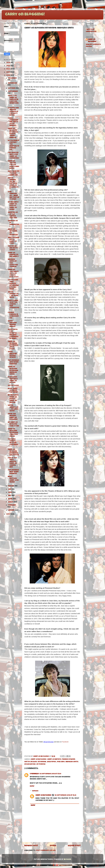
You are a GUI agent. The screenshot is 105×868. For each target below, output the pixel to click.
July (10, 489)
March (11, 502)
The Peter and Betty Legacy (13, 248)
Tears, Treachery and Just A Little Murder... (13, 122)
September (13, 91)
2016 (8, 75)
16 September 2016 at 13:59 (50, 774)
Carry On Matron (54, 759)
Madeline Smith (72, 762)
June (10, 493)
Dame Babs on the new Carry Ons (13, 173)
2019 (8, 66)
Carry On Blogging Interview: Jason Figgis (13, 345)
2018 (8, 69)
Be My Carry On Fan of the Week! (13, 390)
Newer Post (31, 846)
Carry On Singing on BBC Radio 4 (13, 255)
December (12, 78)
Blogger (67, 859)
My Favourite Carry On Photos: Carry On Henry (13, 206)
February (12, 505)
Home (53, 846)
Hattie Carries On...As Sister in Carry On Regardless (13, 184)
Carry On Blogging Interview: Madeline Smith (13, 371)
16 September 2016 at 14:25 (65, 795)
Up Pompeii (41, 764)
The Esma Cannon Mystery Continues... (13, 443)
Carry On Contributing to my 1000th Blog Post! (13, 273)
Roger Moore (30, 764)
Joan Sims (61, 762)
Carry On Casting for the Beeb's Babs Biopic (13, 165)
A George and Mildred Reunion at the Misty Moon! (13, 112)
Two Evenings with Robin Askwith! (13, 362)
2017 (8, 72)
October (12, 88)
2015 (8, 514)
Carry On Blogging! (25, 15)
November (12, 83)
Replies (35, 791)
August (11, 486)
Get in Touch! (13, 386)
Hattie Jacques (31, 762)
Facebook (65, 742)
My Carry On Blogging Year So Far (13, 424)
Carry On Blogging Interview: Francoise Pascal (13, 433)
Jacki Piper (51, 762)
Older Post (74, 846)
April (10, 499)
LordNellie (34, 774)
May (10, 496)
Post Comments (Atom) (46, 851)
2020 (9, 63)
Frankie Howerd (68, 759)
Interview (42, 762)
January (12, 510)
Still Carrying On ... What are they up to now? (13, 196)
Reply (32, 786)
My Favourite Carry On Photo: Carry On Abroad (13, 399)
